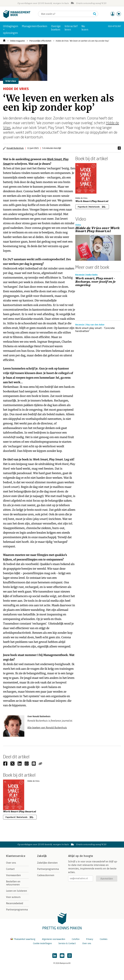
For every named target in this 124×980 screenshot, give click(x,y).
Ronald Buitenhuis (15, 148)
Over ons (11, 863)
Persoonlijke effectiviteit (40, 41)
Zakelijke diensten (47, 863)
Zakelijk (42, 856)
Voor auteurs (13, 897)
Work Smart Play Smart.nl (92, 201)
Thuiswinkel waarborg (23, 939)
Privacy (90, 939)
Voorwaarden (13, 875)
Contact (10, 869)
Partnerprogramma (17, 910)
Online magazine (17, 41)
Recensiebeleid (15, 903)
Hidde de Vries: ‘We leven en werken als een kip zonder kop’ (82, 41)
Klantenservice (16, 856)
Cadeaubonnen (46, 875)
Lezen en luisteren (17, 891)
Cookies (104, 939)
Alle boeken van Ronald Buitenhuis (47, 728)
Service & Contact (67, 943)
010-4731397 (114, 26)
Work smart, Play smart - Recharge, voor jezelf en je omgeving (95, 282)
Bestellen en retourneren (13, 883)
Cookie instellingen (42, 943)
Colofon (76, 939)
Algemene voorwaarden (54, 939)
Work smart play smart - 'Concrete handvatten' (95, 330)
